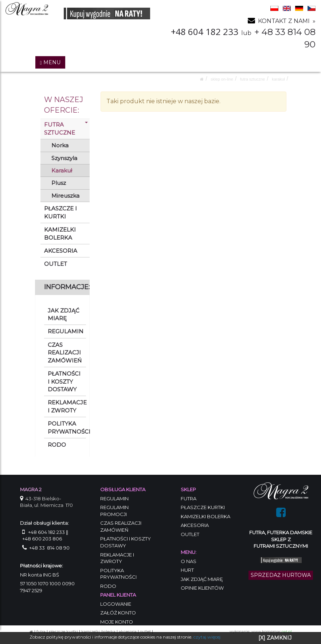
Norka (60, 145)
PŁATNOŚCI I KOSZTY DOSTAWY (64, 381)
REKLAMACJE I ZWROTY (67, 406)
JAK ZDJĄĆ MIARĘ (64, 314)
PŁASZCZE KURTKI (63, 632)
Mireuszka (65, 196)
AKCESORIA (61, 251)
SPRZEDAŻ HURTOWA (281, 575)
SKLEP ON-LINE (222, 79)
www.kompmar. (272, 631)
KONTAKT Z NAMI (284, 21)
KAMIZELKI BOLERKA (60, 233)
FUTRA (41, 632)
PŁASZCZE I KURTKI (60, 212)
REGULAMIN (66, 331)
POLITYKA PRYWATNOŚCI (67, 427)
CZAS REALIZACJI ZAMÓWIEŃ (65, 353)
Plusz (59, 183)
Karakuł (278, 79)
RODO (57, 445)
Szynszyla (64, 158)
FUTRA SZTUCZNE (253, 79)
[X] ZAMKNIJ (275, 638)
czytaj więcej (207, 637)
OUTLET (56, 264)
